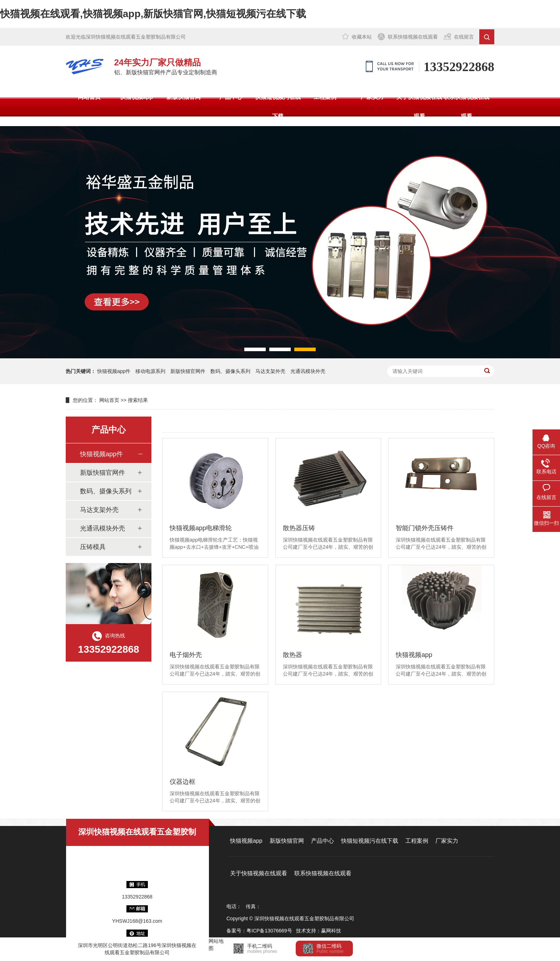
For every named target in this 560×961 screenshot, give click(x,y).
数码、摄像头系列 (230, 371)
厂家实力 (372, 97)
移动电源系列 (150, 371)
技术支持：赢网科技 (319, 931)
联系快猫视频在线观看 (413, 37)
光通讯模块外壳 (308, 371)
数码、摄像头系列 (106, 491)
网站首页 (89, 97)
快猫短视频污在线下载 (278, 107)
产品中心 (231, 97)
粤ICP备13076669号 (269, 931)
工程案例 (325, 97)
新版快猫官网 (184, 97)
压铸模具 (93, 547)
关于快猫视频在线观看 (419, 107)
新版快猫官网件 (188, 371)
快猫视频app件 (114, 371)
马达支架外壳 (270, 371)
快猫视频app (136, 97)
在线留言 (464, 37)
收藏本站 (362, 37)
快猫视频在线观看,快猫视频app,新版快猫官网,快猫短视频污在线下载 (153, 14)
